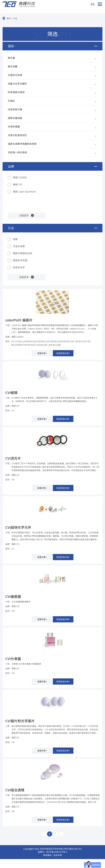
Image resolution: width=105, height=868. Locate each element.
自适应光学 (19, 267)
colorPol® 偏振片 (19, 320)
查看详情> (42, 353)
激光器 (11, 58)
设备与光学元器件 (17, 84)
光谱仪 (11, 101)
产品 (15, 18)
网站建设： (48, 855)
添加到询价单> (63, 353)
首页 (9, 18)
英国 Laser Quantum (24, 192)
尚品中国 (58, 855)
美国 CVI (17, 185)
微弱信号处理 (20, 260)
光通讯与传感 (15, 75)
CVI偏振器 (13, 596)
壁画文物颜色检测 (22, 253)
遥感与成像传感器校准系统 (22, 144)
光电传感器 (14, 127)
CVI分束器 (13, 659)
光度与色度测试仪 (17, 135)
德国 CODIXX (20, 178)
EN (92, 4)
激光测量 (13, 67)
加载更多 (24, 216)
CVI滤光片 (13, 458)
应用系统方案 (15, 109)
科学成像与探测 (16, 92)
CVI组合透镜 (15, 790)
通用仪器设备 (15, 118)
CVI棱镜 (11, 393)
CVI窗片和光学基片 (20, 721)
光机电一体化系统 (17, 152)
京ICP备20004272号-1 (57, 852)
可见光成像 (19, 246)
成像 (15, 239)
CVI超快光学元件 (18, 527)
